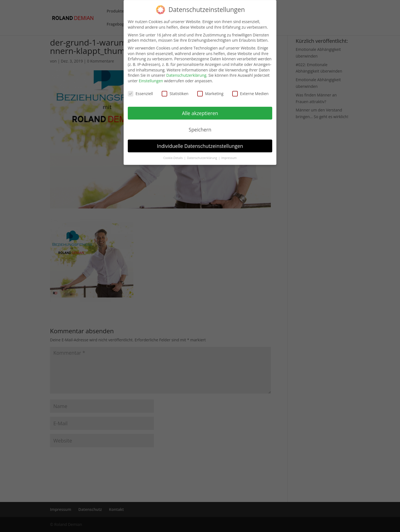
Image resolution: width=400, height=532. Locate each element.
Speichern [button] (200, 125)
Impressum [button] (229, 154)
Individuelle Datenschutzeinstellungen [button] (200, 142)
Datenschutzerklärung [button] (202, 154)
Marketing (210, 89)
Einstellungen (151, 77)
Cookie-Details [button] (173, 154)
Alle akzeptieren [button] (200, 109)
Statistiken (175, 89)
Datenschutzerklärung (186, 71)
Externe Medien (250, 89)
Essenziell (140, 89)
